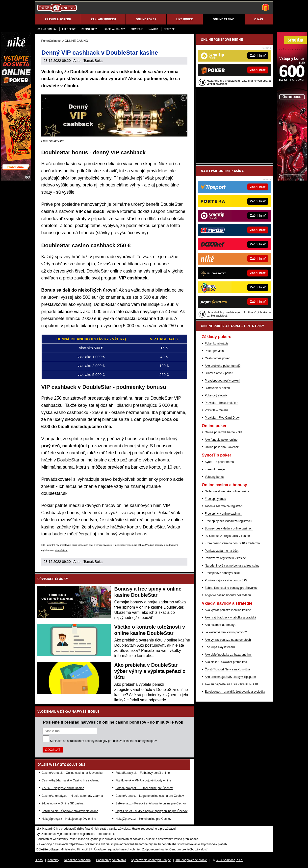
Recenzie (170, 29)
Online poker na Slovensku (222, 447)
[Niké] (16, 179)
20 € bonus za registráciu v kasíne (227, 536)
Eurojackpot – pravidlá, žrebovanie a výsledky (235, 692)
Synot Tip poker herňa (219, 462)
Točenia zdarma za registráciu (224, 506)
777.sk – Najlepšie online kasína (63, 788)
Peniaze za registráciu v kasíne (225, 558)
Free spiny (69, 29)
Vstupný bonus (215, 477)
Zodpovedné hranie (155, 849)
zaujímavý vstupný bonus (122, 534)
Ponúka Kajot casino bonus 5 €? (226, 580)
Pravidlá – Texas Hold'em (221, 403)
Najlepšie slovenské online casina (227, 491)
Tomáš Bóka (93, 61)
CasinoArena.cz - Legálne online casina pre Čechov (150, 796)
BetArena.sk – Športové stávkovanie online (70, 811)
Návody (153, 29)
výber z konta (156, 460)
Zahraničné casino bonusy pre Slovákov (231, 588)
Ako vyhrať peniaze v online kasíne (228, 610)
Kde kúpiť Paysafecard (220, 647)
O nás (39, 860)
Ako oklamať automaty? (220, 625)
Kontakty (53, 860)
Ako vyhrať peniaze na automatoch (228, 640)
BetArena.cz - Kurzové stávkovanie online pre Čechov (151, 803)
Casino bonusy (47, 29)
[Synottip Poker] (292, 179)
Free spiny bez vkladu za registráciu (228, 521)
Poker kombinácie (217, 343)
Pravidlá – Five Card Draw (222, 418)
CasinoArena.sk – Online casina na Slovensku (72, 773)
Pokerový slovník (216, 395)
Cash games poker (217, 358)
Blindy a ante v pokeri (219, 373)
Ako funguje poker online (221, 440)
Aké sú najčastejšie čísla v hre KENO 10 (231, 684)
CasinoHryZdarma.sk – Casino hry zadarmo (70, 780)
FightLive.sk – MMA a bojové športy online (143, 780)
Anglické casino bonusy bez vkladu (228, 595)
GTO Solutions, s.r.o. (229, 860)
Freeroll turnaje (215, 469)
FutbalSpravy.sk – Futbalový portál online (142, 773)
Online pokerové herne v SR (223, 432)
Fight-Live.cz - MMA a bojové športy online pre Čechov (151, 811)
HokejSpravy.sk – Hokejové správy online (69, 819)
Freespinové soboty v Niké (222, 573)
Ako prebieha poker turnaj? (223, 366)
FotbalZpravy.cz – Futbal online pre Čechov (144, 788)
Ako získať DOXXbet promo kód (226, 662)
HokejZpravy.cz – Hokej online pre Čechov (143, 819)
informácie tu (61, 550)
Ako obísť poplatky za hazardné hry (228, 655)
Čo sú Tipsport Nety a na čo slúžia (227, 669)
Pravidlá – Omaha (217, 410)
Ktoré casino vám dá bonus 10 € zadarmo (232, 543)
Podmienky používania (111, 860)
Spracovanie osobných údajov (151, 860)
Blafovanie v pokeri (217, 388)
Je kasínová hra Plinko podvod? (226, 632)
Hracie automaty (114, 29)
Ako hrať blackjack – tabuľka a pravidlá (230, 617)
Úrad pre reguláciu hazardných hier (117, 849)
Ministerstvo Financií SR (76, 849)
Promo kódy (89, 29)
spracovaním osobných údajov (87, 741)
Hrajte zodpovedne (122, 545)
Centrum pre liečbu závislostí (188, 849)
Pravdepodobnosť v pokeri (222, 381)
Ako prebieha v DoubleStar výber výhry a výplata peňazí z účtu (150, 671)
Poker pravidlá (214, 351)
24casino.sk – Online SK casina (63, 803)
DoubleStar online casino (111, 271)
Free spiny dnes (215, 499)
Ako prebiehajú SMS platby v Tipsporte (230, 677)
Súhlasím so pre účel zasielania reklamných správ (103, 741)
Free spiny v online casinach (223, 514)
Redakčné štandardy (77, 860)
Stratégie (137, 29)
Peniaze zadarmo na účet (222, 551)
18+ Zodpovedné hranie (191, 860)
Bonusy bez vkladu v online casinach (229, 528)
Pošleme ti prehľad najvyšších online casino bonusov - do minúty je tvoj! (113, 722)
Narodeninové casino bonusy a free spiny (232, 566)
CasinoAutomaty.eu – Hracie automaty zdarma (72, 796)
